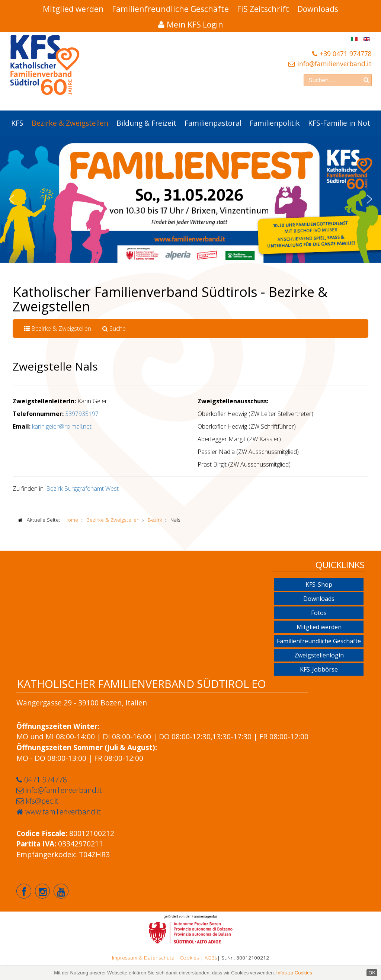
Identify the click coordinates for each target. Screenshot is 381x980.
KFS (17, 123)
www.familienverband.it (63, 812)
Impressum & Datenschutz (143, 957)
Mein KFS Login (195, 24)
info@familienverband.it (334, 64)
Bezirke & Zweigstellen (70, 123)
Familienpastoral (213, 123)
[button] (12, 199)
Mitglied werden (73, 9)
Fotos (319, 613)
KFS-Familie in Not (339, 123)
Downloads (318, 9)
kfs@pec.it (42, 801)
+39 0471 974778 (346, 54)
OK (372, 973)
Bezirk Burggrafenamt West (82, 489)
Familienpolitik (275, 123)
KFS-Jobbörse (319, 669)
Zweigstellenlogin (319, 655)
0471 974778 (46, 780)
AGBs (211, 957)
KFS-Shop (319, 585)
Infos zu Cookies (294, 973)
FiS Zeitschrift (263, 9)
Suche (114, 329)
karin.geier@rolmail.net (62, 426)
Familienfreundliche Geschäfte (170, 9)
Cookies (189, 957)
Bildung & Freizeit (146, 123)
